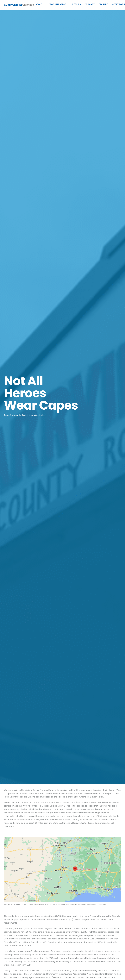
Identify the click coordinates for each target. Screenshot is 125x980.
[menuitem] (41, 5)
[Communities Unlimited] (19, 5)
